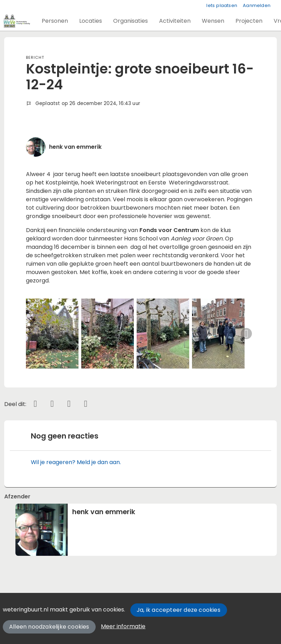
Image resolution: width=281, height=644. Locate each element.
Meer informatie (123, 626)
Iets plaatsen (222, 5)
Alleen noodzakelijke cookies (49, 627)
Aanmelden (257, 5)
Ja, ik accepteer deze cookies (179, 610)
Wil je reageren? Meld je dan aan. (76, 462)
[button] (55, 21)
